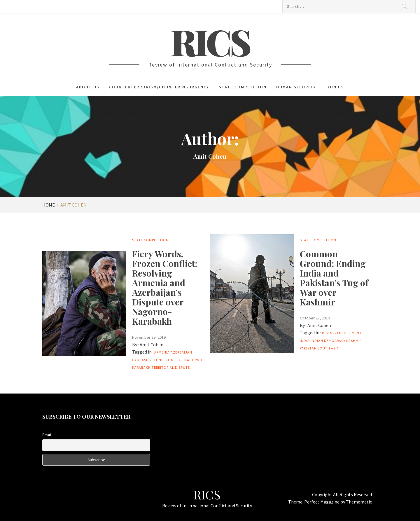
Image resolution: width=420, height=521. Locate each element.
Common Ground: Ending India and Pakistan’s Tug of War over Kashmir (334, 278)
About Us (88, 87)
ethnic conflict (168, 360)
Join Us (335, 87)
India (305, 341)
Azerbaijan (181, 352)
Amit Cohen (152, 345)
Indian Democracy (328, 341)
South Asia (328, 348)
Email (47, 435)
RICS (210, 41)
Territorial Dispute (171, 367)
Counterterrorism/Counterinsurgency (159, 87)
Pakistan (308, 348)
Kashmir (354, 341)
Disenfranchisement (342, 333)
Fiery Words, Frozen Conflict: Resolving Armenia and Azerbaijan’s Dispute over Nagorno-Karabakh (165, 287)
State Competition (243, 87)
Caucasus (141, 360)
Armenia (162, 352)
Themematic (359, 502)
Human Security (296, 87)
